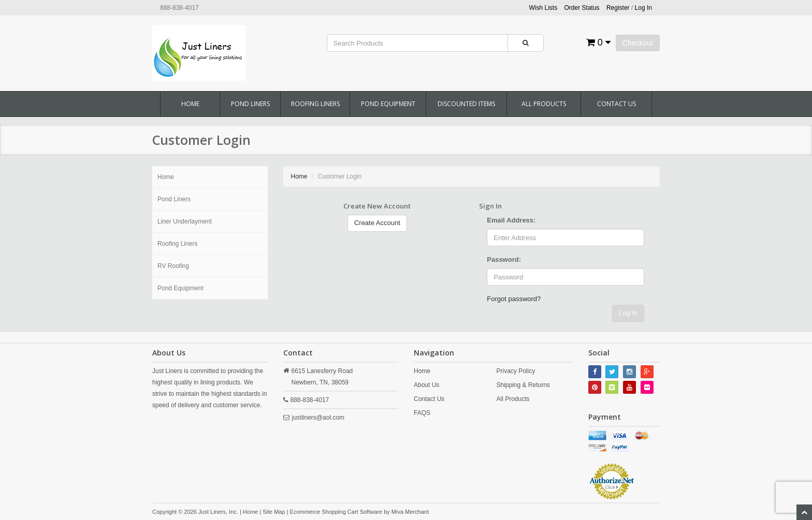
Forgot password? (514, 299)
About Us (426, 385)
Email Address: (511, 220)
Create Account (377, 223)
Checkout (638, 43)
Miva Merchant (410, 512)
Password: (504, 259)
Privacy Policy (516, 371)
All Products (544, 104)
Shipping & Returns (523, 385)
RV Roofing (173, 266)
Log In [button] (643, 8)
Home (190, 104)
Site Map (274, 512)
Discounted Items (466, 104)
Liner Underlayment (185, 221)
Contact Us (617, 104)
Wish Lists (543, 8)
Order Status (582, 8)
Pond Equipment (388, 104)
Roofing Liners (315, 104)
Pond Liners (250, 104)
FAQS (422, 413)
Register (618, 8)
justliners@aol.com (318, 418)
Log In (628, 313)
